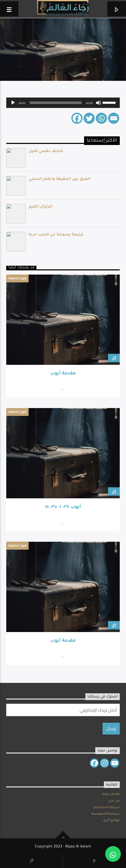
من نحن (114, 801)
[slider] (56, 103)
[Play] (13, 103)
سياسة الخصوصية (106, 814)
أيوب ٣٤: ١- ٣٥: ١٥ (63, 507)
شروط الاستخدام (107, 808)
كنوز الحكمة (17, 279)
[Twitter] (89, 118)
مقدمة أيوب (63, 374)
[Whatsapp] (101, 118)
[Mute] (98, 103)
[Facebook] (77, 118)
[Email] (114, 118)
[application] (63, 103)
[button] (113, 854)
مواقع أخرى (111, 821)
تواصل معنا (111, 794)
